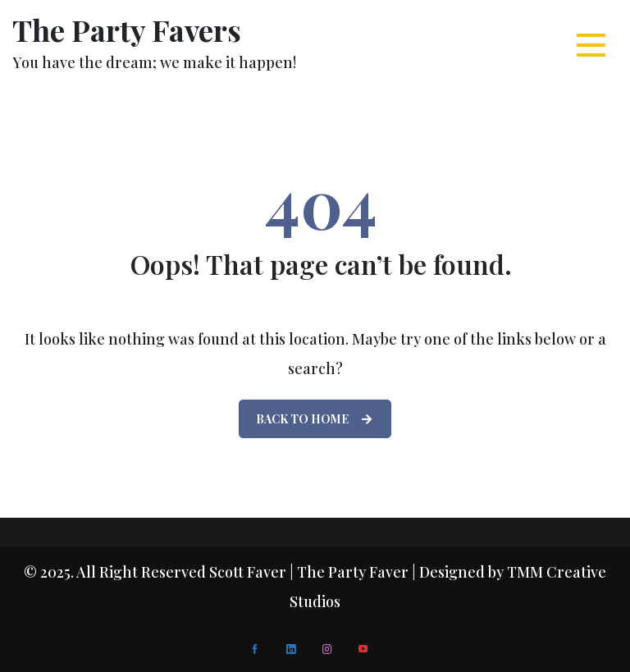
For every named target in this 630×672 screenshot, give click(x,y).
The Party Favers (127, 30)
